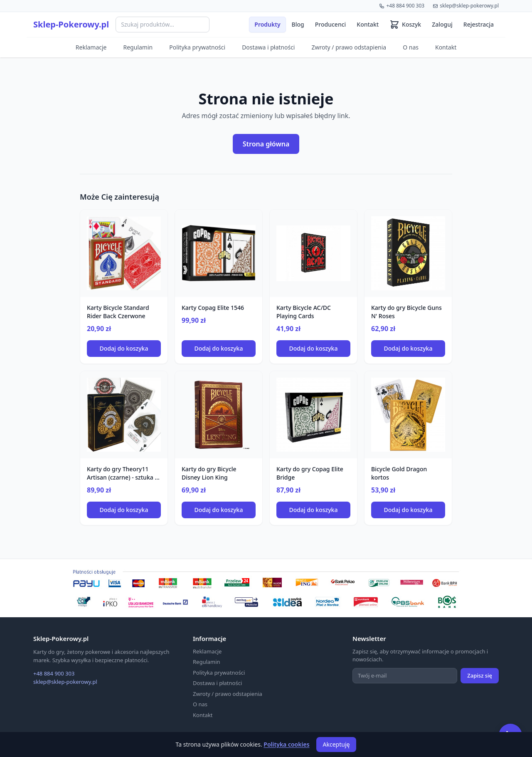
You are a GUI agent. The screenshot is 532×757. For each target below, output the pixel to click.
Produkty (267, 24)
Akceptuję (336, 744)
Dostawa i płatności (268, 47)
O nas (411, 47)
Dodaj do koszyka (124, 348)
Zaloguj (442, 24)
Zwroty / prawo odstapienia (349, 47)
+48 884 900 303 (402, 6)
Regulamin (138, 47)
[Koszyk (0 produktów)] (405, 25)
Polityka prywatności (197, 47)
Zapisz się (480, 675)
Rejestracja (479, 24)
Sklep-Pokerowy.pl (71, 24)
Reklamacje (91, 47)
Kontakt (368, 24)
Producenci (331, 24)
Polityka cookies (286, 744)
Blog (298, 24)
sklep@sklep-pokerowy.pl (466, 6)
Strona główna (266, 144)
